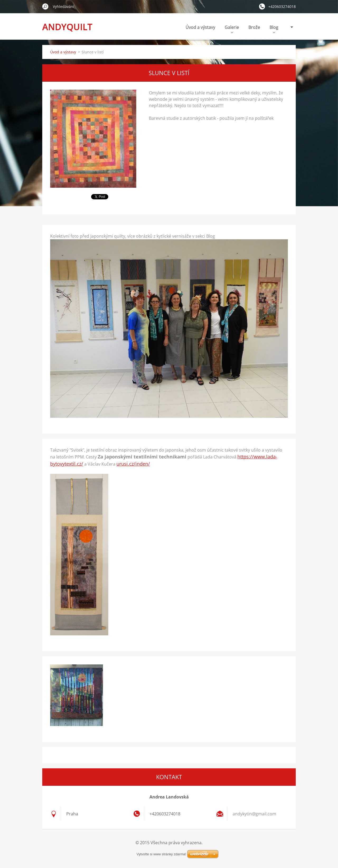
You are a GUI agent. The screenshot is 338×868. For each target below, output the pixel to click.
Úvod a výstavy (200, 27)
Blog (274, 29)
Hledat (45, 6)
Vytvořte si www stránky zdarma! (161, 854)
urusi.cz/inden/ (133, 464)
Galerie (232, 29)
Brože (254, 27)
